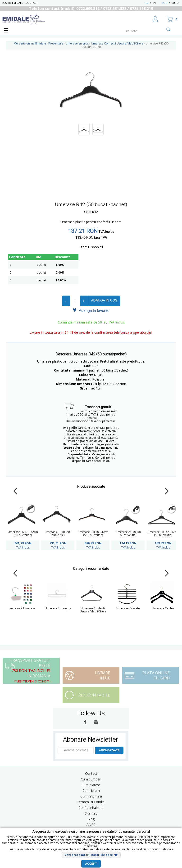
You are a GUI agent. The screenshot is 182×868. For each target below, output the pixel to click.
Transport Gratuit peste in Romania (30, 671)
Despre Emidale (12, 3)
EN (157, 3)
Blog (91, 819)
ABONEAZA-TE (109, 750)
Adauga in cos (104, 300)
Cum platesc (91, 785)
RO (147, 3)
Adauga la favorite (91, 310)
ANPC (91, 825)
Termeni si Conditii (91, 802)
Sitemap (91, 813)
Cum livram (91, 790)
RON (164, 3)
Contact (32, 3)
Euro (175, 3)
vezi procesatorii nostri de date (89, 855)
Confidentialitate (91, 808)
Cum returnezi (91, 796)
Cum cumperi (91, 779)
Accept (91, 864)
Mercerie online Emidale (30, 43)
